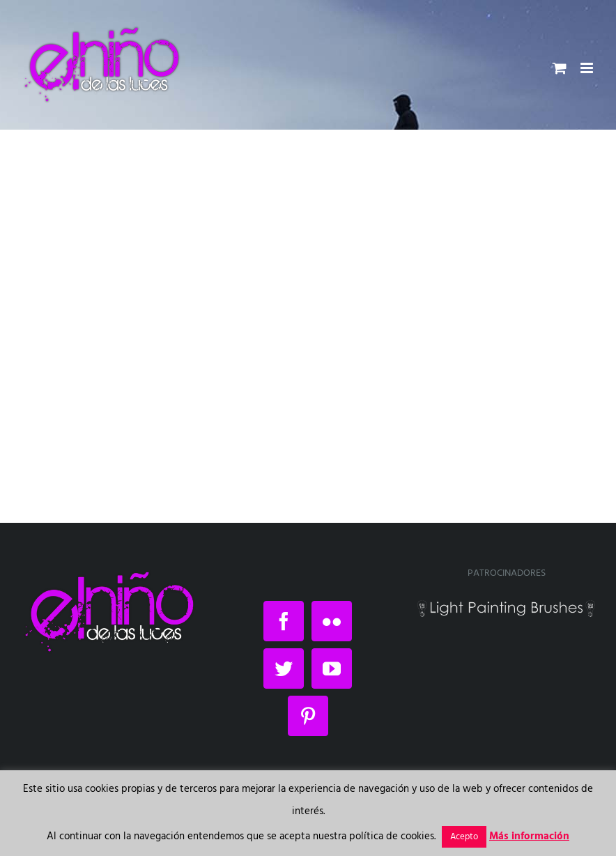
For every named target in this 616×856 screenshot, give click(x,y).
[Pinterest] (308, 716)
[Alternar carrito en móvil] (560, 68)
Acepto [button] (464, 837)
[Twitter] (284, 668)
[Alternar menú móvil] (588, 68)
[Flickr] (332, 621)
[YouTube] (332, 668)
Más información (529, 836)
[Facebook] (284, 621)
